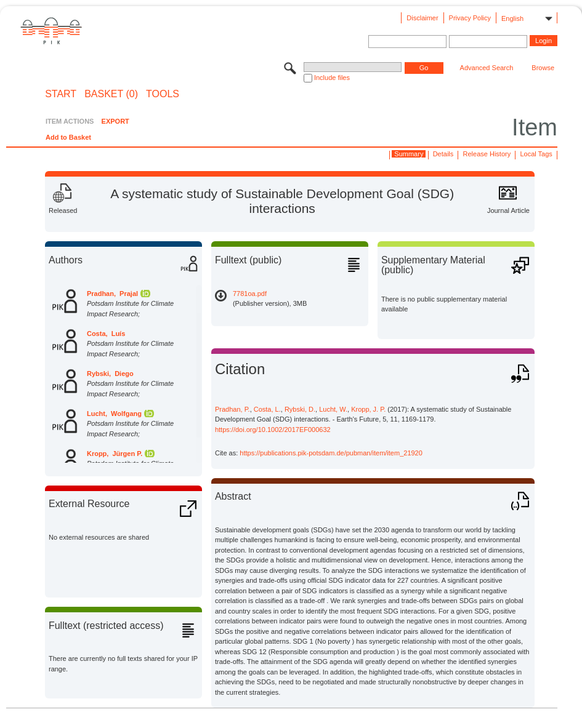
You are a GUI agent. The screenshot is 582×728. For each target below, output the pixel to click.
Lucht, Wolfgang (114, 414)
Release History (487, 154)
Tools (163, 94)
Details (443, 154)
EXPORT (115, 121)
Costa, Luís (106, 334)
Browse (543, 68)
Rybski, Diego (110, 374)
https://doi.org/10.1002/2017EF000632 (273, 430)
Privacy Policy (470, 18)
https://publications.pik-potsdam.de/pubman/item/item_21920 (331, 453)
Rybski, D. (300, 409)
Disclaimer (422, 18)
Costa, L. (267, 409)
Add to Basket (68, 137)
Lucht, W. (333, 409)
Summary (409, 154)
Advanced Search (487, 68)
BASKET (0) (111, 94)
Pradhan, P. (232, 409)
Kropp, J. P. (368, 409)
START (61, 94)
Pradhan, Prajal (112, 294)
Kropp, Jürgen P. (115, 454)
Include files (332, 78)
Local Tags (536, 154)
